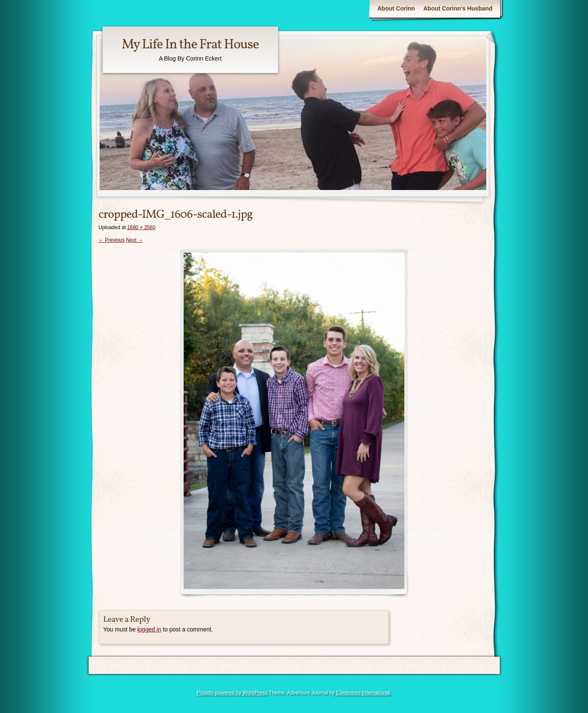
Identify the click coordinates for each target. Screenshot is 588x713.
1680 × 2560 (141, 227)
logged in (149, 629)
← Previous (112, 240)
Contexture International (363, 693)
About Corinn (396, 8)
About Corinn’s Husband (458, 8)
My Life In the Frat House (190, 45)
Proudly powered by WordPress (232, 693)
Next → (134, 240)
